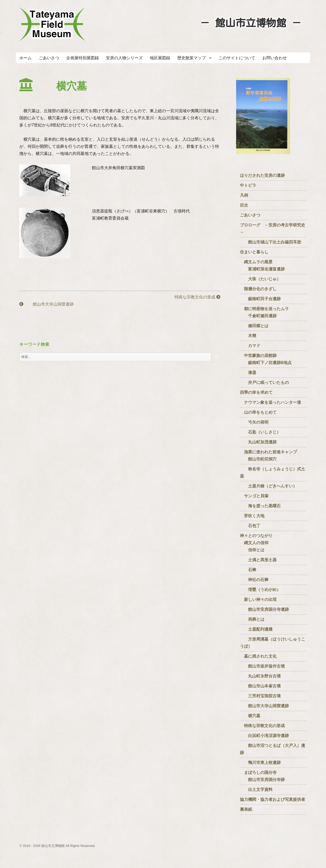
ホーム (25, 58)
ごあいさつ (49, 58)
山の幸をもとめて (258, 412)
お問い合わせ (275, 58)
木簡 (248, 336)
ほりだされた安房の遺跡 (262, 175)
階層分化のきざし (258, 289)
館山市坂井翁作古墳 (262, 666)
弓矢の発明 (254, 422)
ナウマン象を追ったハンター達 (270, 402)
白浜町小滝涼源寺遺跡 (264, 736)
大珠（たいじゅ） (260, 279)
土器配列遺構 (256, 629)
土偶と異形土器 (258, 560)
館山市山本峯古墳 (260, 686)
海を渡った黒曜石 (260, 506)
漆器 (248, 373)
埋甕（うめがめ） (260, 590)
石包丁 (250, 526)
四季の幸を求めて (256, 392)
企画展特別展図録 (83, 58)
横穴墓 (250, 716)
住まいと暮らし (254, 252)
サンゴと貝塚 (254, 496)
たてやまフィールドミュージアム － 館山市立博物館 (52, 24)
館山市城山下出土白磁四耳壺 (270, 242)
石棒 (248, 570)
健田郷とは (254, 326)
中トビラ (248, 185)
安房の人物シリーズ (124, 58)
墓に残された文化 (258, 656)
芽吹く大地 (252, 516)
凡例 (244, 195)
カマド (250, 346)
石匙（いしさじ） (260, 432)
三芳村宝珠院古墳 (260, 696)
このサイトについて (237, 58)
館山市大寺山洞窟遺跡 (46, 304)
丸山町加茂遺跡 (258, 442)
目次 (244, 205)
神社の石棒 (254, 580)
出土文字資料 (256, 790)
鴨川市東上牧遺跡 (260, 763)
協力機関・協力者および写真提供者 (273, 799)
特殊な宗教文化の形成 (195, 297)
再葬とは (252, 619)
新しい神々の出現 (258, 599)
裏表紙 (246, 809)
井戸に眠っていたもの (264, 382)
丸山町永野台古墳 (260, 676)
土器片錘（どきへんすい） (268, 486)
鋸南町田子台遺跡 (260, 299)
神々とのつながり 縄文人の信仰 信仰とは (256, 543)
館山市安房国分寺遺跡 (264, 609)
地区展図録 (160, 58)
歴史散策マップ (192, 58)
